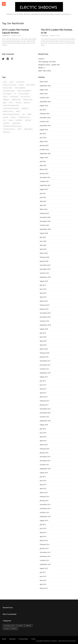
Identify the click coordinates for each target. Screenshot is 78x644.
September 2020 (45, 229)
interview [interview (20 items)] (18, 103)
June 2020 (43, 241)
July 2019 (43, 285)
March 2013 (44, 588)
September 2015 (45, 469)
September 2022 (45, 154)
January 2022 (44, 173)
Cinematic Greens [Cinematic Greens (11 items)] (9, 625)
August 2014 (44, 521)
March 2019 (44, 301)
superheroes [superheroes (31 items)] (16, 123)
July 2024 (43, 110)
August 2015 (44, 473)
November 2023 (45, 118)
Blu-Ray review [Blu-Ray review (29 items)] (8, 88)
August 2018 (44, 329)
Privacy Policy (23, 639)
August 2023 (44, 130)
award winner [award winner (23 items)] (20, 82)
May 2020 (43, 245)
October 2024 (44, 98)
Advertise (12, 639)
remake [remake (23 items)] (13, 117)
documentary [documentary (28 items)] (14, 97)
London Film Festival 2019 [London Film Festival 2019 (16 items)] (11, 105)
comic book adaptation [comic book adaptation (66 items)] (24, 91)
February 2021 (45, 213)
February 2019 (45, 305)
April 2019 (43, 297)
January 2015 (44, 501)
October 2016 (44, 417)
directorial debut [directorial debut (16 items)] (24, 94)
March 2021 (44, 209)
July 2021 (43, 193)
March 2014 (44, 540)
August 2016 (44, 425)
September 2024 (45, 102)
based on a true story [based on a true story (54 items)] (10, 85)
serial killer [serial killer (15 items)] (19, 120)
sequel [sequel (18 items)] (11, 120)
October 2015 (44, 465)
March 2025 (44, 94)
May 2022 (43, 165)
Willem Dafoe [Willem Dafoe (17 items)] (28, 129)
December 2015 (45, 457)
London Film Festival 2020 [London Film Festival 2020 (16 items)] (11, 108)
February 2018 (45, 353)
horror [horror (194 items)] (11, 103)
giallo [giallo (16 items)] (5, 103)
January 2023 (44, 145)
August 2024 (44, 106)
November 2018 (45, 317)
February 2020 (45, 257)
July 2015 (43, 477)
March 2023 (44, 142)
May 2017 (43, 389)
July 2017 (43, 381)
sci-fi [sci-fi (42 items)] (5, 120)
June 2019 (43, 289)
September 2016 (45, 421)
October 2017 (44, 369)
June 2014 (43, 528)
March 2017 (44, 397)
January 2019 (44, 309)
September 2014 (45, 517)
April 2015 (43, 489)
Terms (33, 639)
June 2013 (43, 576)
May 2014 (43, 533)
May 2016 (43, 437)
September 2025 (45, 86)
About (4, 639)
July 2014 (43, 524)
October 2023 (44, 122)
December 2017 (45, 361)
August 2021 (44, 189)
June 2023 (43, 138)
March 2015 (44, 493)
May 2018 (43, 341)
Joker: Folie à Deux (45, 71)
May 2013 (43, 580)
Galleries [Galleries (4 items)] (28, 625)
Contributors (6, 36)
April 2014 (43, 536)
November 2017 (45, 365)
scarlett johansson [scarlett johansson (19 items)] (24, 117)
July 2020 (43, 237)
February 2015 (45, 497)
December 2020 (45, 217)
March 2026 (44, 82)
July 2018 (43, 333)
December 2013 (45, 552)
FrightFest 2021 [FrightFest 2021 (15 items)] (28, 100)
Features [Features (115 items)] (20, 625)
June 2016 (43, 433)
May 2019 (43, 293)
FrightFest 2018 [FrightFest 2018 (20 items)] (16, 100)
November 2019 (45, 269)
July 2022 (43, 161)
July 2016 (43, 429)
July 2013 (43, 572)
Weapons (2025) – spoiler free (49, 65)
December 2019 (45, 265)
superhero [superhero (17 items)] (6, 123)
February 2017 (45, 401)
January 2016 (44, 453)
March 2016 (44, 445)
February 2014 (45, 544)
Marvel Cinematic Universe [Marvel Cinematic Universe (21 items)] (11, 114)
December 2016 (45, 409)
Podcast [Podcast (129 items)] (6, 629)
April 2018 (43, 345)
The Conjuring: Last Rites (47, 62)
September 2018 (45, 325)
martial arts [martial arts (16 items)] (25, 108)
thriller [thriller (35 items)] (20, 129)
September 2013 (45, 564)
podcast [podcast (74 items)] (6, 117)
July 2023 (43, 134)
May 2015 (43, 485)
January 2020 (44, 261)
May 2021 (43, 201)
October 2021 (44, 181)
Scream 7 (42, 59)
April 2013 (43, 584)
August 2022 (44, 157)
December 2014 (45, 505)
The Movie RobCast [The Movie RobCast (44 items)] (9, 129)
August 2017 (44, 377)
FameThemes (72, 641)
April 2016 (43, 441)
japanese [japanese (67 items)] (27, 103)
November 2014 (45, 509)
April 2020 (43, 249)
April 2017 (43, 393)
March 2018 (44, 349)
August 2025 (44, 90)
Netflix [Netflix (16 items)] (30, 114)
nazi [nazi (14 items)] (24, 114)
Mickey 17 (42, 68)
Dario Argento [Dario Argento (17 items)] (7, 94)
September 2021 (45, 185)
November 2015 (45, 461)
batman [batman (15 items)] (21, 85)
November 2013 (45, 556)
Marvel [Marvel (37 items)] (18, 111)
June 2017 (43, 385)
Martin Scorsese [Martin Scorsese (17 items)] (8, 111)
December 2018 (45, 313)
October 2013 (44, 560)
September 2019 (45, 277)
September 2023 (45, 126)
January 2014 (44, 548)
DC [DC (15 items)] (15, 94)
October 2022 (44, 150)
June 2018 (43, 337)
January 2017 (44, 405)
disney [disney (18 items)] (5, 97)
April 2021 (43, 205)
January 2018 (44, 357)
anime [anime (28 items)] (11, 82)
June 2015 (43, 481)
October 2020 (44, 225)
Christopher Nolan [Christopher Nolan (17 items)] (9, 91)
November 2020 (45, 221)
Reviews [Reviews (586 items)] (14, 629)
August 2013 (44, 568)
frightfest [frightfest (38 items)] (6, 100)
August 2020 (44, 233)
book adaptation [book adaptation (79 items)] (20, 88)
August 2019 (44, 281)
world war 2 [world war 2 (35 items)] (7, 132)
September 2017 (45, 373)
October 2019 (44, 273)
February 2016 (45, 449)
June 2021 (43, 197)
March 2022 (44, 169)
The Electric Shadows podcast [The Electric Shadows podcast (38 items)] (12, 126)
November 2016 (45, 413)
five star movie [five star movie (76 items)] (25, 97)
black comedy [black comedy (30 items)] (31, 85)
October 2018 (44, 321)
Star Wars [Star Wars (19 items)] (28, 120)
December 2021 (45, 177)
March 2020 (44, 253)
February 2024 (45, 114)
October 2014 (44, 513)
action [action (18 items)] (5, 82)
